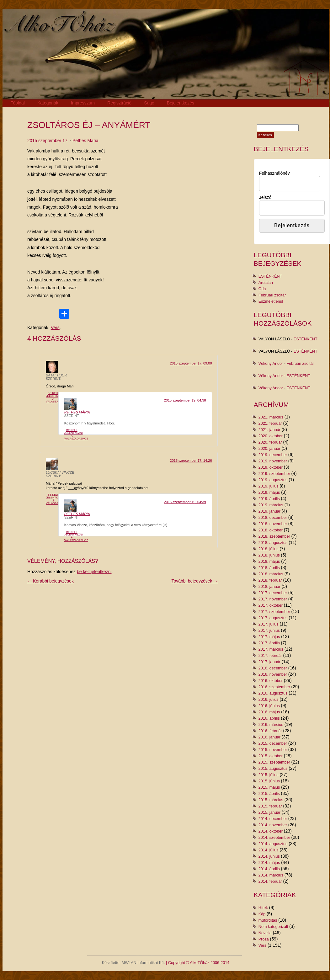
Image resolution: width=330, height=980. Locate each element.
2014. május (269, 863)
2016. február (270, 731)
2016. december (273, 668)
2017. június (269, 631)
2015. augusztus (273, 769)
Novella (265, 933)
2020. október (271, 436)
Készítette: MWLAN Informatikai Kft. (133, 963)
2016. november (273, 674)
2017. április (269, 643)
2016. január (269, 737)
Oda (262, 289)
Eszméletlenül (271, 301)
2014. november (273, 825)
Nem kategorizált (273, 927)
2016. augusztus (273, 693)
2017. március (271, 649)
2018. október (271, 530)
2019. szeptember (274, 474)
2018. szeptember (274, 536)
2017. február (270, 656)
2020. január (269, 449)
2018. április (269, 568)
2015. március (271, 800)
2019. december (273, 455)
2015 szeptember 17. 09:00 (191, 363)
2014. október (271, 831)
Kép (262, 914)
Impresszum (83, 103)
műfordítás (268, 920)
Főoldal (18, 103)
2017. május (269, 637)
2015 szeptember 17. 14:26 (191, 461)
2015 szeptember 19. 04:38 (185, 400)
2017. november (273, 599)
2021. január (269, 430)
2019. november (273, 461)
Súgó (149, 103)
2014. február (270, 881)
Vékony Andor (271, 364)
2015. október (271, 756)
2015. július (269, 775)
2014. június (269, 856)
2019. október (271, 467)
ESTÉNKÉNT (270, 276)
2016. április (269, 718)
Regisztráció (119, 103)
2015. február (270, 806)
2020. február (270, 442)
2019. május (269, 493)
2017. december (273, 593)
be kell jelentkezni (94, 572)
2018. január (269, 587)
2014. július (269, 850)
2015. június (269, 781)
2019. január (269, 511)
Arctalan (266, 283)
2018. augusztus (273, 543)
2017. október (271, 605)
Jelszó (265, 197)
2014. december (273, 819)
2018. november (273, 524)
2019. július (269, 486)
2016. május (269, 712)
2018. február (270, 580)
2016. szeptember (274, 687)
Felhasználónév (274, 173)
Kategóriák (48, 103)
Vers (55, 328)
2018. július (269, 549)
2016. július (269, 700)
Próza (264, 939)
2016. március (271, 725)
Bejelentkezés (181, 103)
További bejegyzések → (195, 581)
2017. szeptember (274, 612)
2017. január (269, 662)
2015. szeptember (274, 762)
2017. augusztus (273, 618)
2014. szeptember (274, 838)
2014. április (269, 869)
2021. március (271, 417)
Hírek (263, 908)
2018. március (271, 574)
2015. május (269, 787)
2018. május (269, 562)
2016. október (271, 681)
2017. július (269, 624)
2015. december (273, 743)
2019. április (269, 499)
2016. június (269, 706)
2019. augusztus (273, 480)
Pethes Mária (85, 141)
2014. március (271, 875)
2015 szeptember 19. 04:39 (185, 502)
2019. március (271, 505)
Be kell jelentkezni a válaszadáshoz (58, 397)
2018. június (269, 555)
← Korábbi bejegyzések (51, 581)
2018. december (273, 518)
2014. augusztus (273, 844)
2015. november (273, 750)
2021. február (270, 423)
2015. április (269, 794)
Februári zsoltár (272, 295)
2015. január (269, 812)
